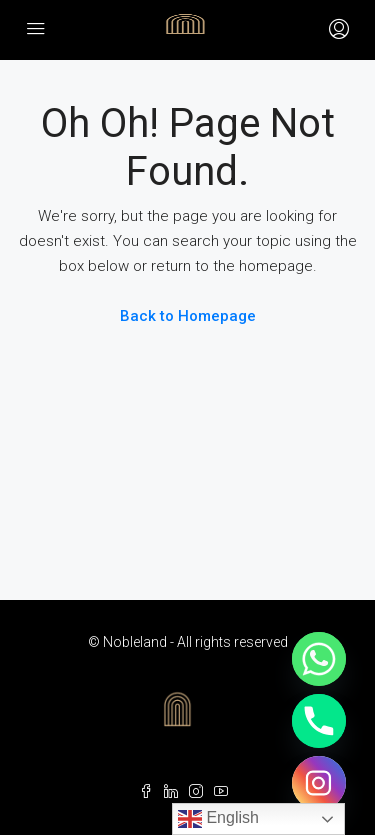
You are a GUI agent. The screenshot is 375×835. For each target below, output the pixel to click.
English (218, 819)
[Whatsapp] (319, 659)
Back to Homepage (188, 316)
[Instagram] (319, 783)
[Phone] (319, 721)
